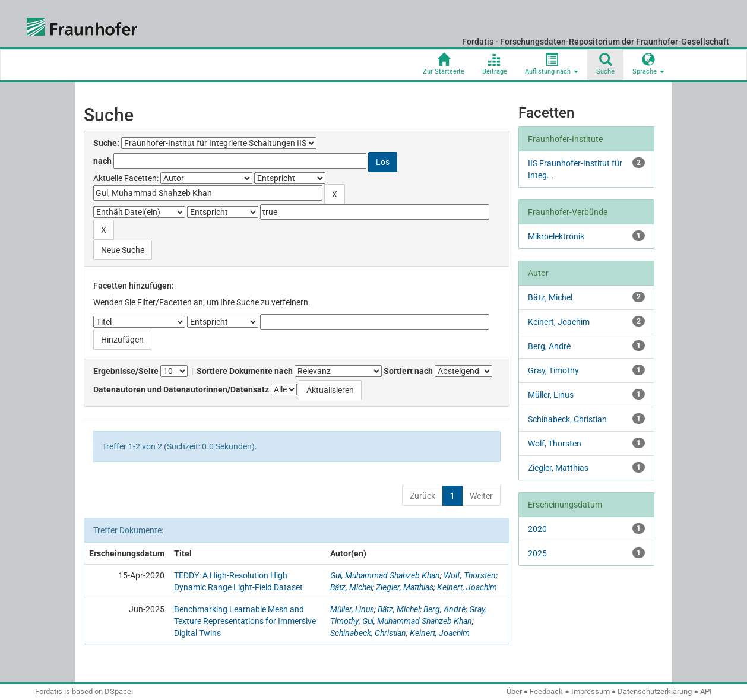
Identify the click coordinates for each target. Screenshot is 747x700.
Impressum (591, 691)
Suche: (106, 143)
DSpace (118, 691)
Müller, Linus (352, 609)
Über (514, 691)
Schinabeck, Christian (368, 633)
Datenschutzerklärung (655, 691)
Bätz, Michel (351, 587)
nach (102, 161)
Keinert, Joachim (467, 587)
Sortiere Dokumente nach (245, 371)
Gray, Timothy (553, 370)
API (706, 691)
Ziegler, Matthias (405, 587)
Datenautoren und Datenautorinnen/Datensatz (181, 389)
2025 (537, 553)
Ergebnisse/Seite (126, 371)
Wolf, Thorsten (470, 575)
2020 (537, 529)
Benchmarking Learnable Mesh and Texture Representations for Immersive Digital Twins (245, 621)
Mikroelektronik (556, 236)
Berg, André (444, 609)
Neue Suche (123, 250)
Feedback (546, 691)
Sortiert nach (408, 371)
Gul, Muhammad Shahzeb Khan (385, 575)
